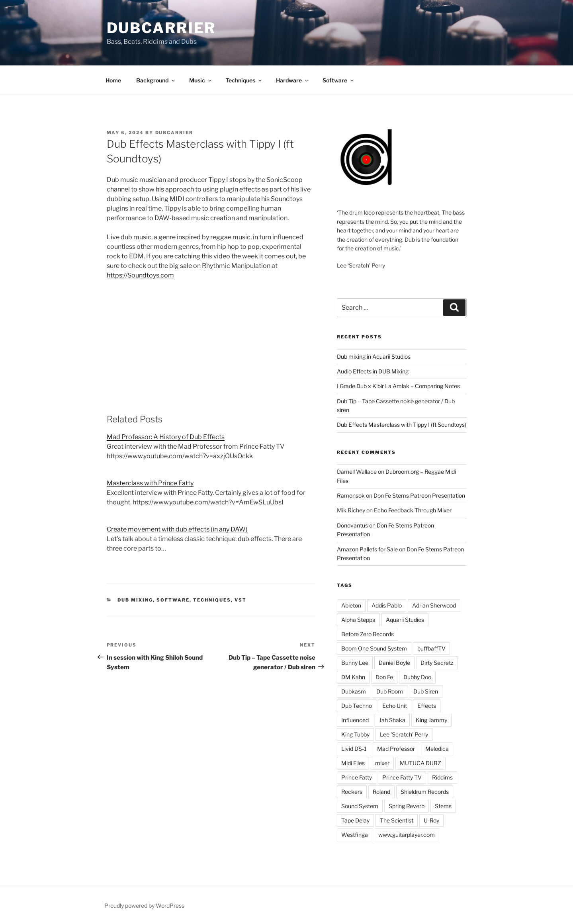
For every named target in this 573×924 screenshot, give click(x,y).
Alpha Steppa (358, 620)
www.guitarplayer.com (407, 835)
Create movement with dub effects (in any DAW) (177, 529)
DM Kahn (353, 677)
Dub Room (390, 691)
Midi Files (353, 763)
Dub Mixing (135, 600)
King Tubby (355, 734)
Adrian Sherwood (434, 605)
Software (339, 80)
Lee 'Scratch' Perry (404, 734)
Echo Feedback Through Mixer (413, 510)
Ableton (351, 605)
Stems (443, 806)
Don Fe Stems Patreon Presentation (419, 495)
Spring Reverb (407, 806)
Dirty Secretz (437, 663)
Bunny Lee (355, 663)
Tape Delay (355, 820)
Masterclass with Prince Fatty (150, 483)
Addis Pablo (387, 605)
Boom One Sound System (374, 648)
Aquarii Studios (405, 620)
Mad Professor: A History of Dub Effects (166, 437)
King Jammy (431, 720)
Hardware (293, 80)
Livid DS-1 (354, 749)
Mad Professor (396, 749)
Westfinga (355, 835)
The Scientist (397, 820)
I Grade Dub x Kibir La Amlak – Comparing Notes (398, 386)
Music (201, 80)
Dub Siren (426, 691)
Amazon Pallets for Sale (367, 549)
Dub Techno (357, 706)
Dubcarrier (161, 28)
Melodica (437, 749)
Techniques (244, 80)
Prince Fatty (357, 777)
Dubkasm (354, 691)
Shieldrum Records (425, 792)
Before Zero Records (368, 634)
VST (241, 600)
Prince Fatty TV (402, 777)
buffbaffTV (431, 648)
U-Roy (431, 820)
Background (156, 80)
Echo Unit (395, 706)
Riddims (442, 777)
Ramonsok (351, 495)
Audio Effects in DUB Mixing (373, 371)
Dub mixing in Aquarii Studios (374, 357)
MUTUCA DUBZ (420, 763)
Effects (427, 706)
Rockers (352, 792)
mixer (382, 763)
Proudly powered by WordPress (144, 905)
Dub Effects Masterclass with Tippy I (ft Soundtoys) (402, 425)
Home (113, 80)
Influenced (355, 720)
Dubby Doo (417, 677)
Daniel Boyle (394, 663)
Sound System (360, 806)
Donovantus (352, 525)
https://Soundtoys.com (140, 275)
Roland (381, 792)
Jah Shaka (392, 720)
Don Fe (384, 677)
